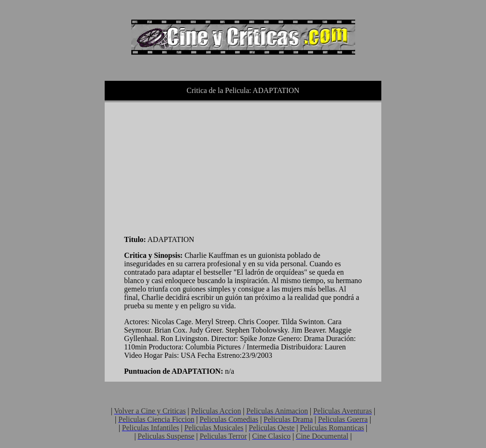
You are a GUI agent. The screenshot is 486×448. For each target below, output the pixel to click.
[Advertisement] (194, 167)
